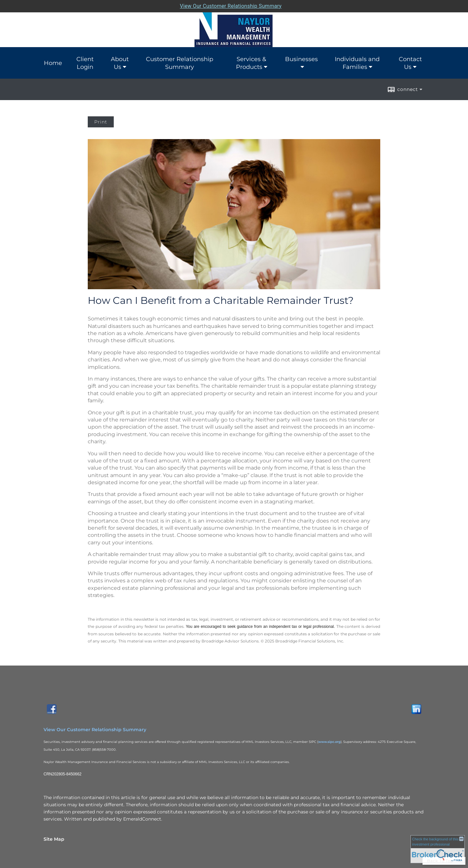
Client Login (85, 63)
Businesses (301, 59)
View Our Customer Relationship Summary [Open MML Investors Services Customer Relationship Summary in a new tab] (231, 6)
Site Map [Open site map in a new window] (54, 839)
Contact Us (410, 63)
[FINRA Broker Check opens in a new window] (438, 849)
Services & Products (251, 63)
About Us (120, 63)
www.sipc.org (329, 742)
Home (53, 63)
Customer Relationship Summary (180, 63)
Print (101, 122)
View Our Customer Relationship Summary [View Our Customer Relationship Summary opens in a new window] (95, 730)
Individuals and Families (357, 63)
